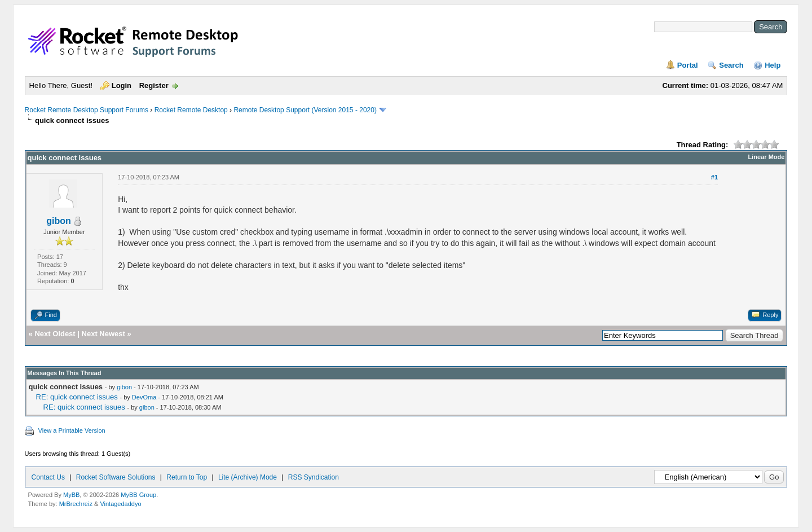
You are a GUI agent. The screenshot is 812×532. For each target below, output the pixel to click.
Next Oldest (55, 334)
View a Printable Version (72, 430)
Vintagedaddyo (120, 504)
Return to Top (187, 477)
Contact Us (48, 477)
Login (122, 85)
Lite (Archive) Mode (248, 477)
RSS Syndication (314, 477)
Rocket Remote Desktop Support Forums (87, 110)
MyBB (71, 495)
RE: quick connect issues (77, 397)
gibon (59, 221)
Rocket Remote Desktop (191, 110)
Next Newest (103, 334)
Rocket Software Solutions (116, 477)
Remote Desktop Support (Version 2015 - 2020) (305, 110)
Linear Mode (767, 157)
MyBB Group (138, 495)
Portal (688, 65)
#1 (714, 177)
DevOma (144, 397)
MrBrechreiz (76, 504)
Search (731, 65)
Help (773, 65)
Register (154, 85)
